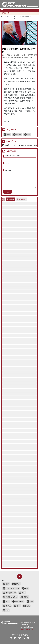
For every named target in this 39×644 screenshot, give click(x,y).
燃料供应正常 (11, 593)
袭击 (31, 601)
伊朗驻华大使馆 (12, 597)
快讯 (19, 606)
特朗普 (19, 135)
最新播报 (10, 199)
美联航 (26, 597)
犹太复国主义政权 (12, 588)
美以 (28, 606)
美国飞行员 (19, 601)
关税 (29, 135)
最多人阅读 (21, 199)
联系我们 (24, 635)
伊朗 (7, 584)
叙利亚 (8, 606)
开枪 (7, 610)
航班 (23, 593)
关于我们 (15, 635)
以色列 (18, 584)
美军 (7, 601)
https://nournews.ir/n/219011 (26, 145)
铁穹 (27, 588)
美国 (8, 135)
